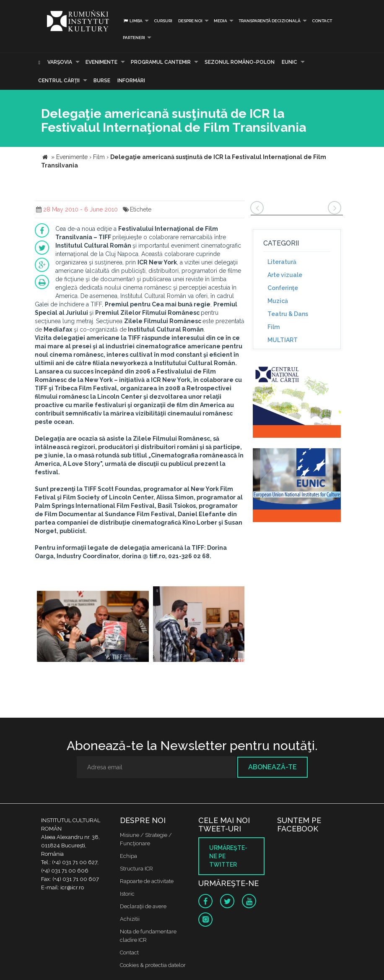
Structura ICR (136, 869)
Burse (102, 81)
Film (274, 327)
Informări (131, 81)
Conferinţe (283, 288)
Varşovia (60, 62)
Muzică (278, 301)
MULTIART (283, 340)
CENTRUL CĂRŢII (59, 81)
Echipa (128, 856)
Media (221, 21)
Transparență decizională (270, 21)
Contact (322, 21)
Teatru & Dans (288, 314)
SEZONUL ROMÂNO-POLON (240, 62)
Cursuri (163, 21)
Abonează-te (272, 767)
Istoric (127, 894)
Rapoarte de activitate (147, 881)
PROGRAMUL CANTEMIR (161, 62)
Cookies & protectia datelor (153, 965)
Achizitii (130, 919)
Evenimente (101, 62)
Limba (133, 21)
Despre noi (190, 21)
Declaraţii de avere (143, 906)
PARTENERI (134, 38)
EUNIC (289, 62)
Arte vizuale (285, 275)
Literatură (282, 262)
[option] (93, 625)
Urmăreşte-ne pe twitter (228, 856)
